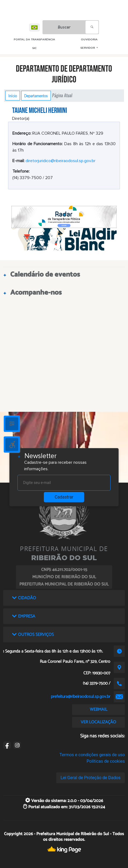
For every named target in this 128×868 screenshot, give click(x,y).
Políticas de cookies (106, 761)
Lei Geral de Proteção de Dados (90, 778)
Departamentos (36, 96)
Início (13, 96)
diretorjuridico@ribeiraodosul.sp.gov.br (61, 161)
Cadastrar (64, 497)
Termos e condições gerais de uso (92, 755)
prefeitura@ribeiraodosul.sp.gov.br (81, 697)
